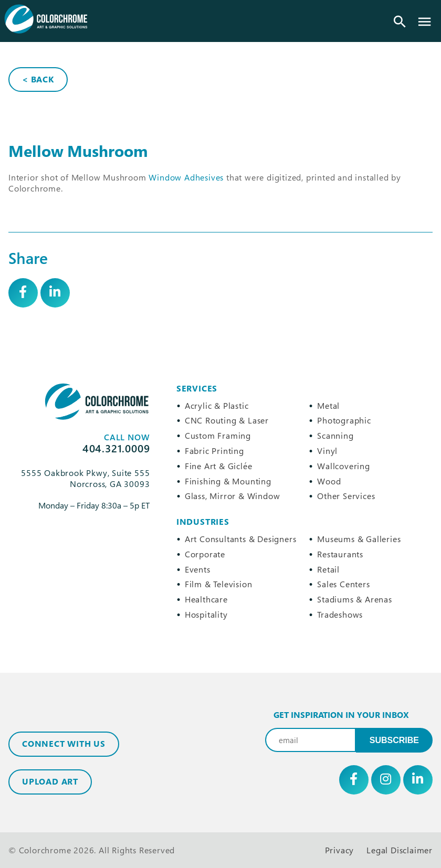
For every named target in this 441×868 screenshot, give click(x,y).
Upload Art (50, 781)
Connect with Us (64, 744)
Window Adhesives (186, 177)
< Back (38, 79)
